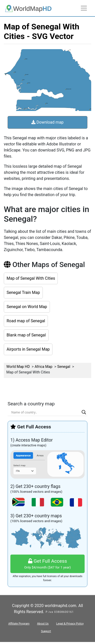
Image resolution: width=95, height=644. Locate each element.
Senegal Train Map (23, 292)
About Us (43, 624)
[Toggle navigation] (84, 8)
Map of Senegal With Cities (31, 278)
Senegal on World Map (27, 307)
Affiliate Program (19, 624)
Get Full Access (48, 564)
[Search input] (45, 412)
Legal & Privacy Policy (70, 624)
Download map (48, 122)
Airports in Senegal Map (28, 349)
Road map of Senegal (26, 321)
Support (46, 631)
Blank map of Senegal (26, 335)
